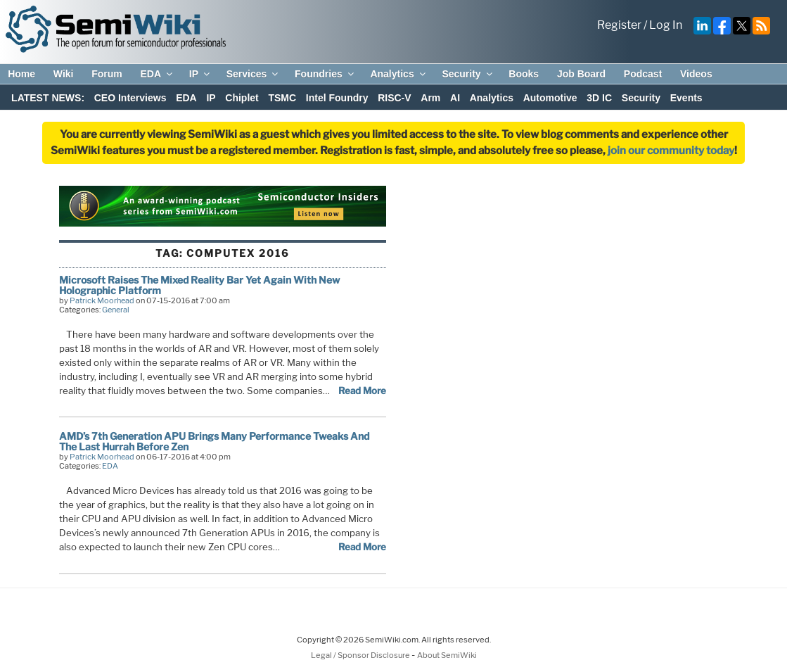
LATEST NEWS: (48, 98)
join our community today (671, 151)
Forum (107, 74)
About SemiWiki (447, 655)
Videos (696, 74)
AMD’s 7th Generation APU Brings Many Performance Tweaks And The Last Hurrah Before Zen (214, 441)
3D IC (599, 98)
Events (686, 98)
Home (21, 74)
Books (524, 74)
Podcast (643, 74)
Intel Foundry (337, 98)
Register (619, 25)
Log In (666, 25)
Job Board (581, 74)
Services (254, 74)
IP (200, 74)
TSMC (282, 98)
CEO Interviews (130, 98)
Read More (362, 391)
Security (468, 74)
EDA (157, 74)
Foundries (325, 74)
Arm (430, 98)
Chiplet (242, 98)
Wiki (64, 74)
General (116, 310)
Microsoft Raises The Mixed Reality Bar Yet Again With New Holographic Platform (199, 285)
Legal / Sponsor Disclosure (361, 655)
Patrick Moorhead (102, 300)
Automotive (550, 98)
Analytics (398, 74)
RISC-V (394, 98)
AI (455, 98)
